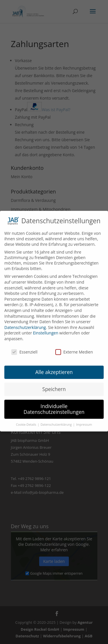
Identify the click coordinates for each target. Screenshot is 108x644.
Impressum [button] (84, 421)
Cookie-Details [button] (26, 421)
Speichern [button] (54, 386)
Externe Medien (74, 348)
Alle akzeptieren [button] (54, 368)
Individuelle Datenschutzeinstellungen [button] (54, 405)
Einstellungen (46, 329)
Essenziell (24, 348)
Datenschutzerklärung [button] (57, 421)
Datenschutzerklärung (25, 324)
